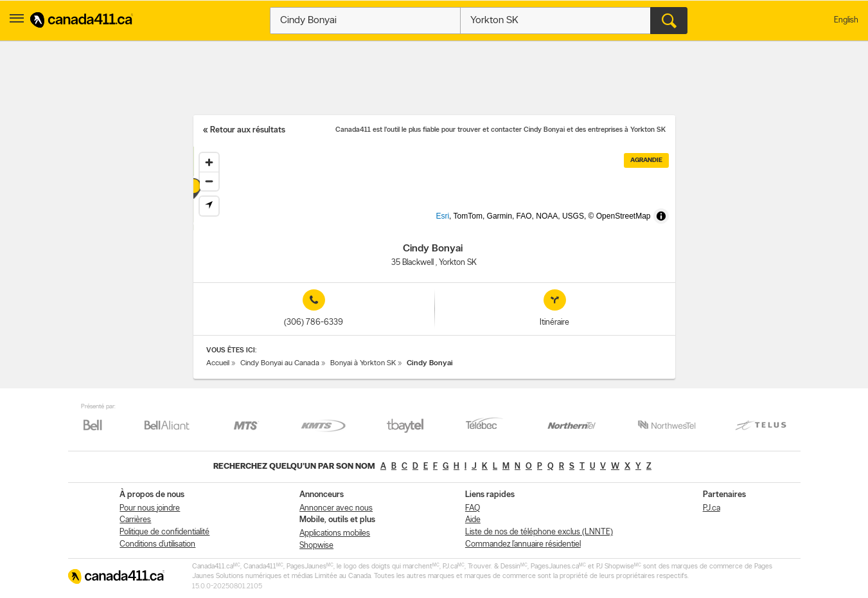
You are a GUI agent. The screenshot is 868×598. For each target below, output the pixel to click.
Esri (464, 224)
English (846, 20)
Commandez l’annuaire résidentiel (523, 544)
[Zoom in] (209, 162)
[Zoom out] (209, 181)
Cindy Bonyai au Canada (280, 363)
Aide (473, 520)
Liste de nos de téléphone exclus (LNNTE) (539, 532)
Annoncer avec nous (336, 508)
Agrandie (646, 160)
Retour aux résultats (248, 130)
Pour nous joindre (150, 508)
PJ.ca (712, 508)
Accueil (218, 363)
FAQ (473, 508)
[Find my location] (209, 206)
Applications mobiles (335, 533)
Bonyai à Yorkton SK (363, 363)
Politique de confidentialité (164, 532)
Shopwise (316, 546)
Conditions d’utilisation (157, 544)
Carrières (135, 520)
